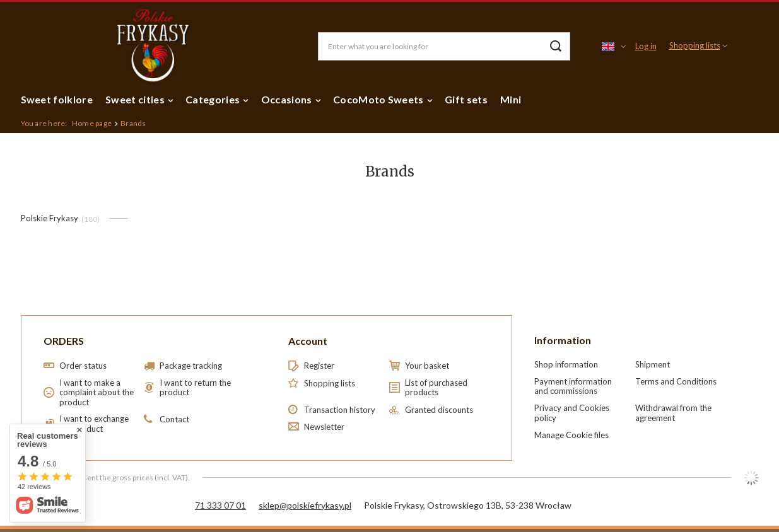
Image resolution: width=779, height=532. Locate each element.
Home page (92, 123)
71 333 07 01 (220, 505)
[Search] (556, 46)
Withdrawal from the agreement (673, 413)
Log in (646, 46)
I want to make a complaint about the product (97, 393)
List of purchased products (436, 388)
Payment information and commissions (573, 387)
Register (319, 366)
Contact (174, 419)
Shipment (653, 365)
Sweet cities (135, 99)
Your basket (427, 366)
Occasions (287, 99)
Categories (213, 99)
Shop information (566, 365)
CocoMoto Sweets (378, 99)
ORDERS (64, 341)
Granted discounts (439, 410)
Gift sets (466, 99)
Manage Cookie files (571, 435)
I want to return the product (195, 388)
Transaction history (340, 410)
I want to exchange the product (94, 424)
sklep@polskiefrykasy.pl (305, 505)
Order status (83, 366)
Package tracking (191, 366)
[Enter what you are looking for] (444, 46)
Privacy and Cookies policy (572, 413)
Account (308, 341)
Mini (511, 99)
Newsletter (324, 427)
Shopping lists (695, 45)
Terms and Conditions (676, 382)
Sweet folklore (57, 99)
